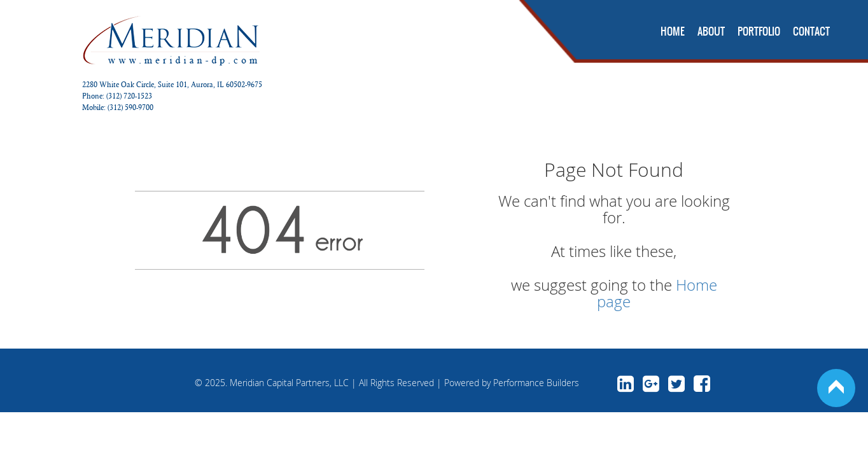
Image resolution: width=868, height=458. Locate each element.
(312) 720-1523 (129, 96)
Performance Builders (536, 383)
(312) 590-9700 (130, 107)
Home (673, 31)
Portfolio (759, 31)
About (711, 31)
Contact (811, 31)
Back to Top (836, 388)
